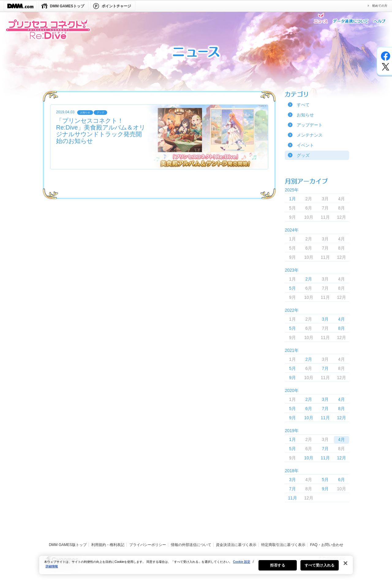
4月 (341, 319)
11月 (325, 418)
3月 (325, 319)
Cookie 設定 (242, 565)
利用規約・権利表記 (108, 545)
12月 (341, 418)
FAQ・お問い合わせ (327, 545)
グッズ (303, 155)
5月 (292, 288)
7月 (325, 368)
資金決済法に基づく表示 (236, 545)
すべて (303, 105)
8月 (341, 328)
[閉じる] (345, 566)
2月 (309, 279)
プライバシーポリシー (148, 545)
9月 (292, 378)
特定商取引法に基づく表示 (283, 545)
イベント (305, 145)
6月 (309, 409)
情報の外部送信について (191, 545)
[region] (196, 568)
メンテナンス (310, 135)
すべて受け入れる (320, 568)
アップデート (310, 125)
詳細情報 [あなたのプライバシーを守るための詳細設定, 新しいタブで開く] (52, 569)
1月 (292, 199)
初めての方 (380, 6)
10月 (309, 418)
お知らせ (305, 115)
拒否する (277, 568)
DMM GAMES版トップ (68, 545)
